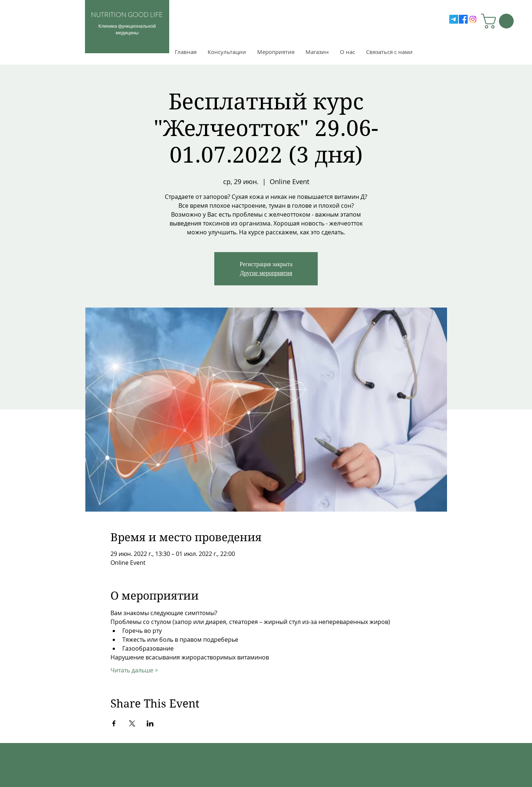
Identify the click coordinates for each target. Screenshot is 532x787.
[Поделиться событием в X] (132, 723)
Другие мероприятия (266, 273)
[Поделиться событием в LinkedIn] (150, 723)
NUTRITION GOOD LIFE (127, 15)
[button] (499, 21)
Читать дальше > (134, 670)
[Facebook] (463, 19)
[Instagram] (473, 19)
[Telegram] (454, 19)
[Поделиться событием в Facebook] (114, 723)
